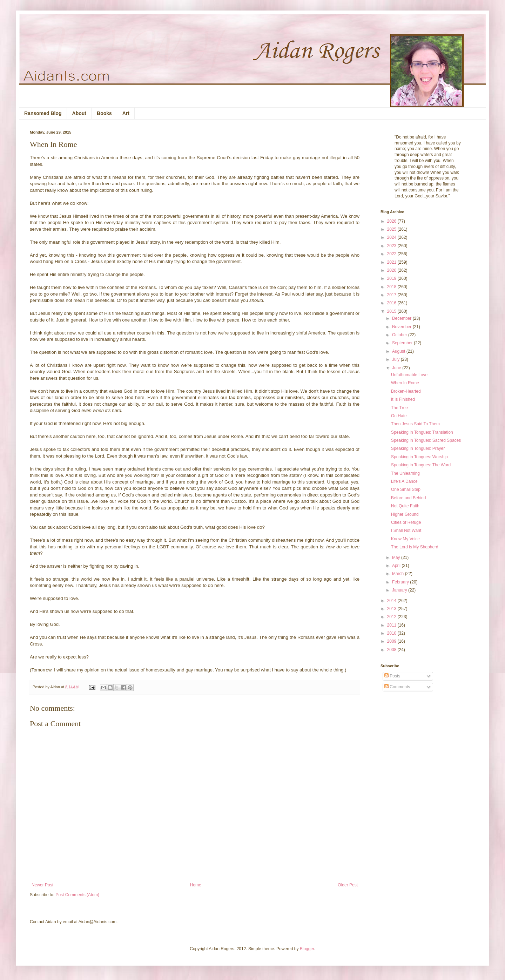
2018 (392, 287)
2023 (392, 246)
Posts (392, 676)
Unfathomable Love (409, 375)
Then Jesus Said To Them (415, 424)
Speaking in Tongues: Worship (419, 457)
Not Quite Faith (405, 506)
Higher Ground (405, 514)
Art (126, 113)
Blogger (307, 949)
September (403, 343)
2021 (392, 262)
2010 (392, 633)
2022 (392, 254)
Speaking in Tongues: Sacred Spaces (426, 440)
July (396, 359)
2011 (392, 625)
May (397, 557)
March (399, 574)
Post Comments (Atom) (77, 895)
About (79, 113)
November (402, 327)
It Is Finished (403, 399)
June (397, 368)
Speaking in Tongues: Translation (422, 432)
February (401, 582)
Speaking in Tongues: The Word (421, 465)
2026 (392, 221)
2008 (392, 650)
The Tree (399, 408)
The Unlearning (405, 473)
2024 (392, 237)
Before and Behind (408, 498)
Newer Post (42, 885)
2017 (392, 295)
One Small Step (406, 489)
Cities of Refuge (406, 522)
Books (104, 113)
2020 (392, 270)
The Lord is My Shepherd (415, 547)
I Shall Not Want (406, 530)
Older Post (348, 885)
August (399, 351)
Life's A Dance (404, 481)
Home (196, 885)
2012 (392, 617)
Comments (397, 687)
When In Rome (405, 383)
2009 (392, 641)
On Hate (399, 416)
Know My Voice (405, 539)
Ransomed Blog (43, 113)
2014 (392, 601)
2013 (392, 609)
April (397, 566)
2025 (392, 229)
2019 (392, 278)
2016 (392, 303)
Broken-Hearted (406, 391)
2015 (392, 311)
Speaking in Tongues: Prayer (418, 448)
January (400, 590)
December (402, 318)
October (400, 335)
